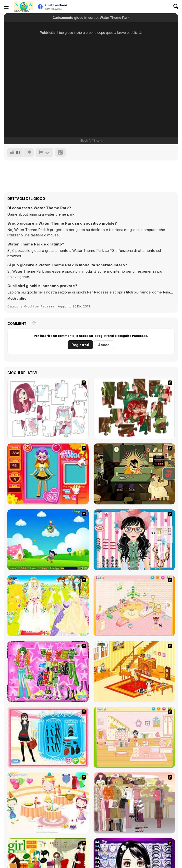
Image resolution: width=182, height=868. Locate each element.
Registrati (80, 345)
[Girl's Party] (48, 803)
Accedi (104, 345)
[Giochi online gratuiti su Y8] (24, 7)
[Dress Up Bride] (48, 606)
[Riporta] (44, 152)
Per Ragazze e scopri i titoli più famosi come (125, 292)
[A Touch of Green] (48, 671)
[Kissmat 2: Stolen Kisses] (134, 474)
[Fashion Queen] (48, 737)
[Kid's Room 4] (134, 606)
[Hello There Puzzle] (48, 408)
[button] (17, 298)
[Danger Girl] (48, 540)
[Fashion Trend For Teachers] (134, 803)
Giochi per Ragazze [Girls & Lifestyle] (39, 306)
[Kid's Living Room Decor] (134, 671)
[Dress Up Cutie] (134, 540)
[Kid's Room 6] (134, 737)
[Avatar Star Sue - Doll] (48, 474)
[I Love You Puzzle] (134, 408)
